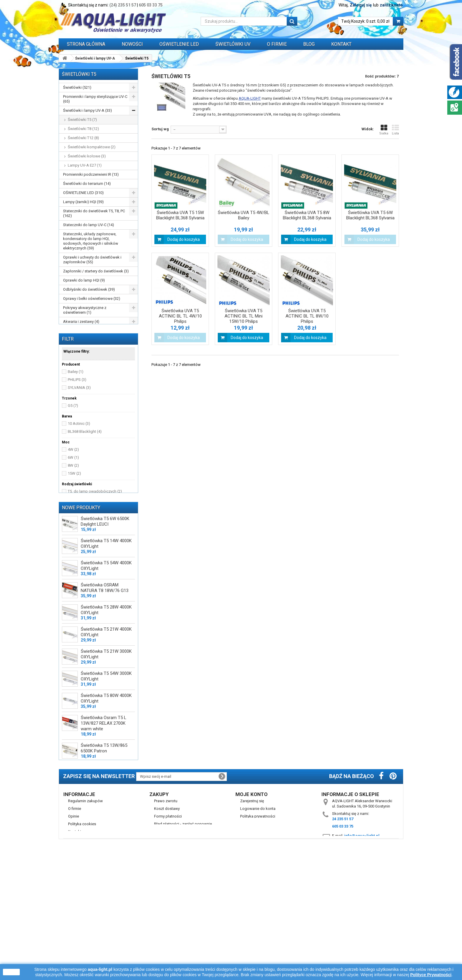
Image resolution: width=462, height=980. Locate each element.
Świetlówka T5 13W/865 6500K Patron (104, 818)
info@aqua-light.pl (362, 949)
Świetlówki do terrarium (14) (87, 184)
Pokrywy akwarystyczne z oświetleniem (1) (85, 310)
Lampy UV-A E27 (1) (85, 165)
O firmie (75, 922)
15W (74, 517)
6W (73, 501)
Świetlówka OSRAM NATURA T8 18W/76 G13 (105, 658)
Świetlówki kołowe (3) (87, 156)
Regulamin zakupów (85, 915)
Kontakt (341, 44)
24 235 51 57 (343, 933)
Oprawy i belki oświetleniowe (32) (92, 299)
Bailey (76, 415)
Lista (395, 130)
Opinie (74, 930)
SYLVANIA (79, 431)
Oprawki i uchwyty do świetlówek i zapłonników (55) (92, 260)
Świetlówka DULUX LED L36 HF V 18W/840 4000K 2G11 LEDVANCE (107, 843)
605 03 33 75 (151, 5)
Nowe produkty (81, 577)
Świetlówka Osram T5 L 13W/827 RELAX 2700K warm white (104, 793)
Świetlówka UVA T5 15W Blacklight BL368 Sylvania (180, 215)
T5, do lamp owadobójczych (95, 535)
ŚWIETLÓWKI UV (233, 44)
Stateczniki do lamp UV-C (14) (89, 225)
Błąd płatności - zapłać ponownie (183, 938)
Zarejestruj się (252, 915)
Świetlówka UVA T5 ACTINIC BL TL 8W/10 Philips (307, 316)
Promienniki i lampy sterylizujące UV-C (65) (95, 99)
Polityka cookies (82, 938)
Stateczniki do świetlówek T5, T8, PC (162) (94, 213)
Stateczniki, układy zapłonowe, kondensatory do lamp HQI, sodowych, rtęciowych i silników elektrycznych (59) (91, 241)
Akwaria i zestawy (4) (81, 322)
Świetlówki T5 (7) (82, 120)
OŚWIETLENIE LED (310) (83, 193)
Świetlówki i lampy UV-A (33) (88, 110)
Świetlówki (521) (77, 87)
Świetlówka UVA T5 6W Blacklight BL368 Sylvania (370, 215)
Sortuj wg (160, 129)
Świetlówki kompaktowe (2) (92, 147)
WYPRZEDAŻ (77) (78, 363)
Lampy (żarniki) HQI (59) (83, 202)
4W (73, 493)
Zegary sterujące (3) (80, 340)
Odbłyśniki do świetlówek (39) (89, 289)
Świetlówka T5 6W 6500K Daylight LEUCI (105, 592)
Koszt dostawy (167, 922)
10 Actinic (79, 467)
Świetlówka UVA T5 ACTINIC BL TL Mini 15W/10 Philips (244, 316)
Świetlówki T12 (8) (83, 138)
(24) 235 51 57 (123, 5)
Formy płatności (168, 930)
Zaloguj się (361, 5)
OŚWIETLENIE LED (179, 44)
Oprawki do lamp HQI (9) (84, 280)
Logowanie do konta (258, 922)
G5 (73, 449)
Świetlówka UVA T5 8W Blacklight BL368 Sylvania (307, 215)
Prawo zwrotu (166, 915)
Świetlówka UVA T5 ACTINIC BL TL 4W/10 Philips (180, 316)
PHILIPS (77, 423)
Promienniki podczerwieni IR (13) (91, 174)
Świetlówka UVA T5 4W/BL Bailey (244, 215)
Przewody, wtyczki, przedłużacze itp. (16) (94, 351)
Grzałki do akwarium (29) (84, 331)
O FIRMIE (277, 44)
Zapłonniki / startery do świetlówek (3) (96, 271)
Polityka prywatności (258, 930)
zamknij (11, 972)
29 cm (76, 553)
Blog (309, 44)
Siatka (384, 130)
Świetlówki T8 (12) (83, 129)
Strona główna (86, 44)
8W (73, 509)
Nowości (132, 44)
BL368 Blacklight (85, 475)
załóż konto (391, 5)
